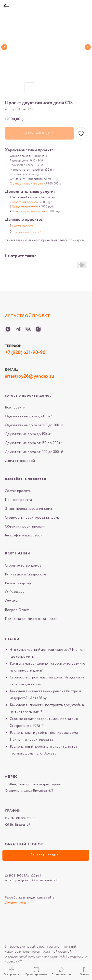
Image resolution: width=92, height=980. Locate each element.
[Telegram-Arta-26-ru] (18, 329)
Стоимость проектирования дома (32, 518)
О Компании (15, 592)
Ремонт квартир (18, 583)
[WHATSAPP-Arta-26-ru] (8, 329)
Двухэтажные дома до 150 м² (28, 434)
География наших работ (24, 535)
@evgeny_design (16, 903)
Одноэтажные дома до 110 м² (28, 416)
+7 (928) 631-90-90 (25, 353)
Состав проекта (18, 491)
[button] (46, 855)
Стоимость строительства (26, 184)
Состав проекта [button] (23, 226)
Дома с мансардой (20, 461)
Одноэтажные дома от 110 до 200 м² (34, 425)
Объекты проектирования (26, 527)
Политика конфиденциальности (31, 619)
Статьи (12, 639)
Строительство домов (23, 566)
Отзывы (11, 601)
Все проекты (15, 408)
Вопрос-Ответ (17, 610)
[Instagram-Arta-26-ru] (38, 329)
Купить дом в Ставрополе (26, 574)
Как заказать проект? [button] (27, 232)
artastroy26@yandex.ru (30, 376)
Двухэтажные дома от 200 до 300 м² (34, 452)
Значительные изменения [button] (29, 211)
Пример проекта (18, 500)
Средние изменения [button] (25, 207)
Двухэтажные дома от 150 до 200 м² (34, 443)
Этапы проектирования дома (28, 509)
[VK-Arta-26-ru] (28, 329)
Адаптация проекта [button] (25, 202)
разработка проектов (26, 479)
